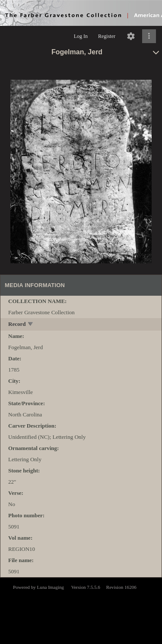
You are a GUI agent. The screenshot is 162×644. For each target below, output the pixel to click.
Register (107, 36)
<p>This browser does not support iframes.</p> (81, 610)
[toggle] (31, 325)
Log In (81, 36)
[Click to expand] (149, 36)
